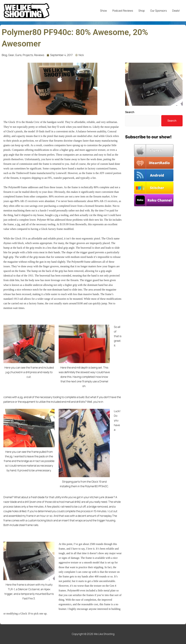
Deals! (176, 11)
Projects (28, 55)
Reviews (39, 55)
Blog (4, 55)
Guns (18, 55)
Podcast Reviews (123, 11)
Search (130, 112)
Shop (142, 11)
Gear (11, 55)
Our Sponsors (158, 11)
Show (103, 11)
